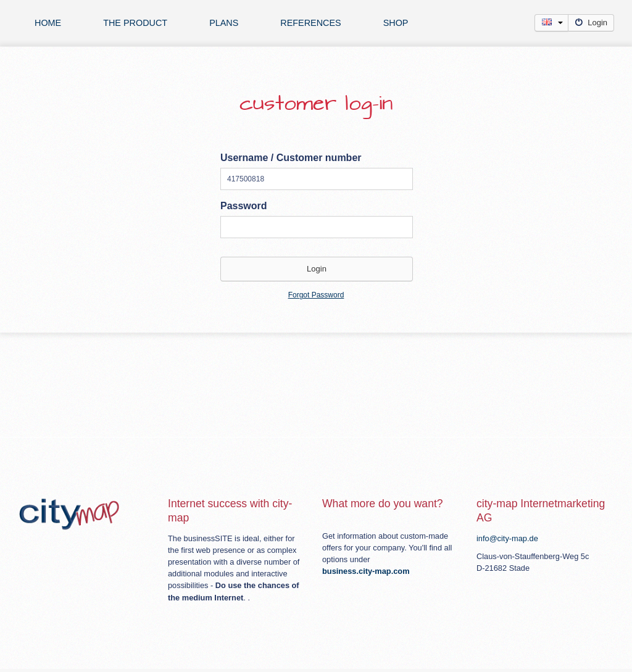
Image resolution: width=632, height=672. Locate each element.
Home (48, 23)
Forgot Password (316, 295)
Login (591, 23)
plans (224, 23)
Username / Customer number (291, 158)
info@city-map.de (507, 538)
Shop (396, 23)
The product (135, 23)
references (310, 23)
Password (244, 206)
